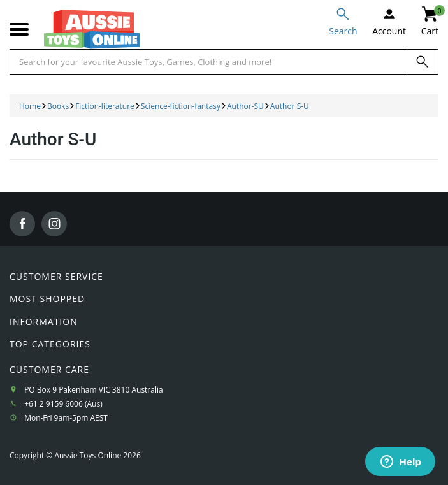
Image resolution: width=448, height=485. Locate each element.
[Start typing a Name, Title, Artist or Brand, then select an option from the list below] (208, 62)
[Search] (423, 62)
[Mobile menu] (19, 30)
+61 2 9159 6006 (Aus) (63, 404)
